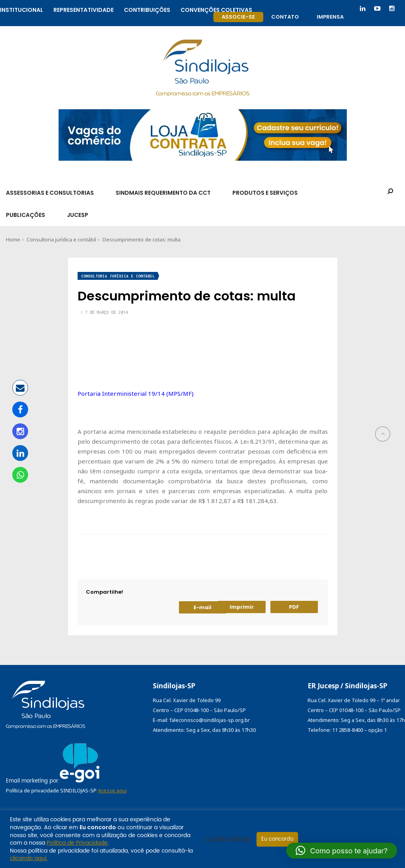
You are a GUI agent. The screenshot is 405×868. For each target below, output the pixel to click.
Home (13, 239)
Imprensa (330, 17)
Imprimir (242, 607)
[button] (342, 851)
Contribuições (147, 9)
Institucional (22, 9)
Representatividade (84, 9)
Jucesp (78, 215)
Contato (285, 17)
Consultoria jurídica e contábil (61, 239)
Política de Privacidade (77, 843)
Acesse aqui (112, 790)
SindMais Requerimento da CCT (163, 193)
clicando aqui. (29, 858)
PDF (294, 607)
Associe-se (238, 17)
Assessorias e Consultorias (50, 193)
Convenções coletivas (216, 9)
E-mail (202, 607)
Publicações (26, 215)
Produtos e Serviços (265, 193)
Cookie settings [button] (228, 839)
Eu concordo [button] (277, 839)
